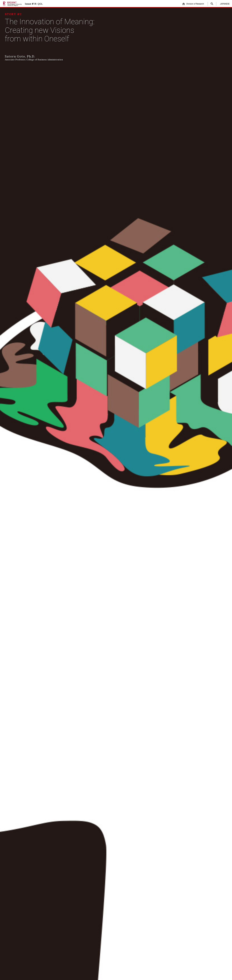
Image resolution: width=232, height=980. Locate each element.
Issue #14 (34, 4)
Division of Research (193, 4)
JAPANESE (225, 4)
